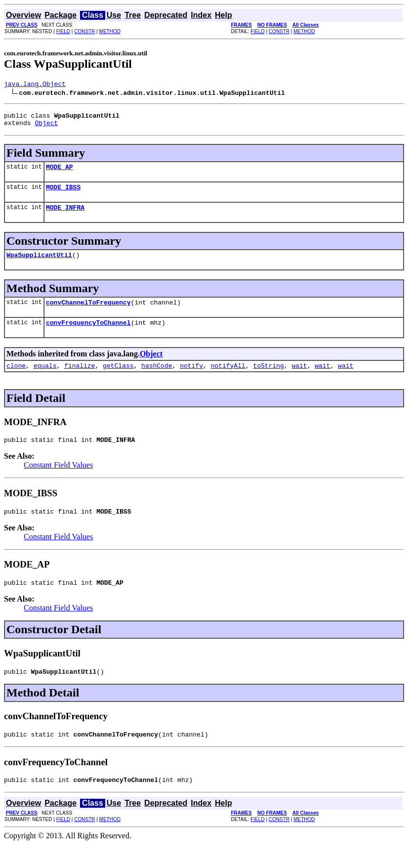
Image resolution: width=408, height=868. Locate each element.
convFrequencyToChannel (88, 336)
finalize (80, 380)
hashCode (157, 380)
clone (16, 380)
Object (46, 127)
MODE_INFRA (65, 216)
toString (268, 380)
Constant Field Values (58, 481)
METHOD (110, 31)
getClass (118, 380)
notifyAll (228, 380)
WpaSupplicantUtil (39, 265)
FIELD (63, 31)
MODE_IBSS (63, 194)
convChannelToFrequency (88, 314)
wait (299, 380)
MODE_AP (60, 173)
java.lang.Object (35, 85)
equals (45, 380)
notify (191, 380)
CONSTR (84, 31)
